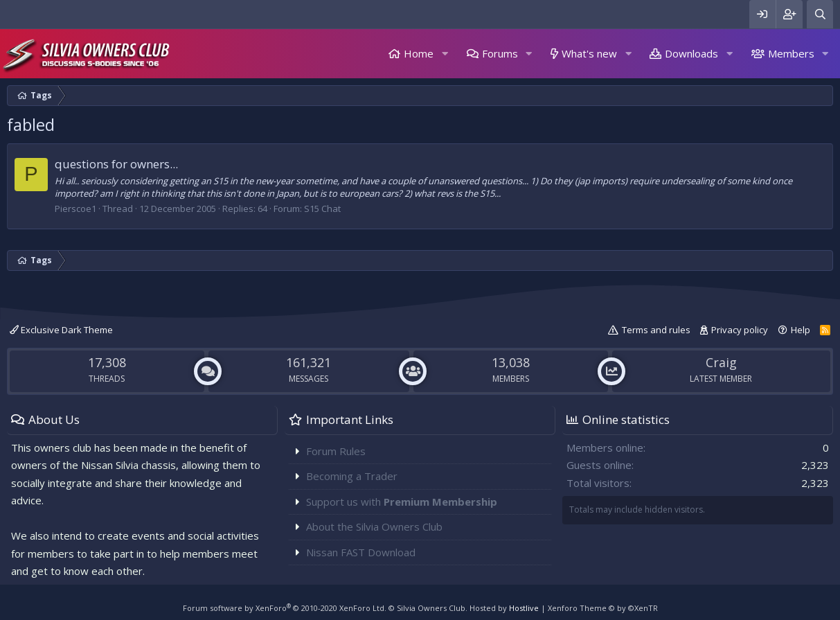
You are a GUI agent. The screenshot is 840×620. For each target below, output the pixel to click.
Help (801, 330)
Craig (721, 362)
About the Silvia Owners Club (374, 526)
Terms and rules (656, 330)
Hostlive (524, 608)
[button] (445, 54)
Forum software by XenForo (285, 608)
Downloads (691, 53)
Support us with (402, 502)
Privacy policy (740, 330)
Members (791, 53)
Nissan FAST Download (361, 552)
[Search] (820, 14)
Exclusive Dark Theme (61, 330)
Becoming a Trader (352, 476)
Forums (500, 53)
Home (419, 53)
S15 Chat (322, 209)
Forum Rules (336, 451)
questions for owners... (116, 164)
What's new (589, 53)
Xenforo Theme (603, 608)
